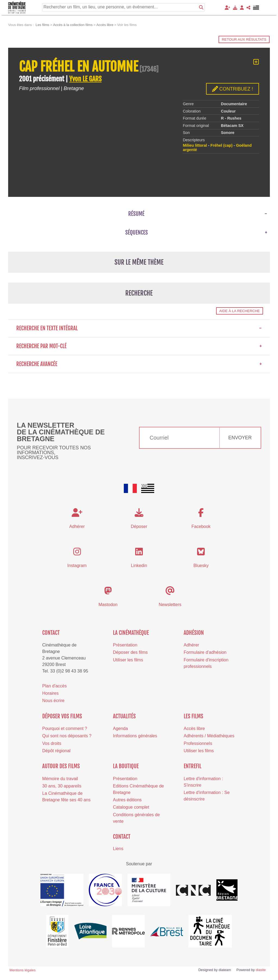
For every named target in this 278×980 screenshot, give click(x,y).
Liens (118, 849)
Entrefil (192, 766)
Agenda (120, 728)
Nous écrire (53, 701)
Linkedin (139, 566)
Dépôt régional (56, 751)
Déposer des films (130, 652)
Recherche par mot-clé (139, 346)
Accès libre (194, 728)
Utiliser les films (128, 660)
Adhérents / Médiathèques (209, 736)
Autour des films (61, 766)
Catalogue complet (131, 807)
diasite (261, 970)
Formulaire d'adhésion (205, 652)
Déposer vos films (62, 716)
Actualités (124, 716)
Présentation (125, 645)
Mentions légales (23, 970)
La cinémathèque (131, 633)
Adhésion (194, 633)
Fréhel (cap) (222, 145)
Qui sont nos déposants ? (67, 736)
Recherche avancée (139, 364)
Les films (193, 716)
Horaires (50, 693)
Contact (51, 633)
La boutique (126, 766)
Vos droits (52, 743)
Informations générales (135, 736)
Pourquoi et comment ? (65, 728)
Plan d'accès (55, 686)
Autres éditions (127, 800)
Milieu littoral (195, 145)
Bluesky (201, 566)
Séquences (137, 233)
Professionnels (198, 743)
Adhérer (191, 645)
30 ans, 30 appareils (62, 786)
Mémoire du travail (60, 779)
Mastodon (108, 605)
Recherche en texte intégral (139, 328)
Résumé (136, 214)
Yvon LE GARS (85, 79)
